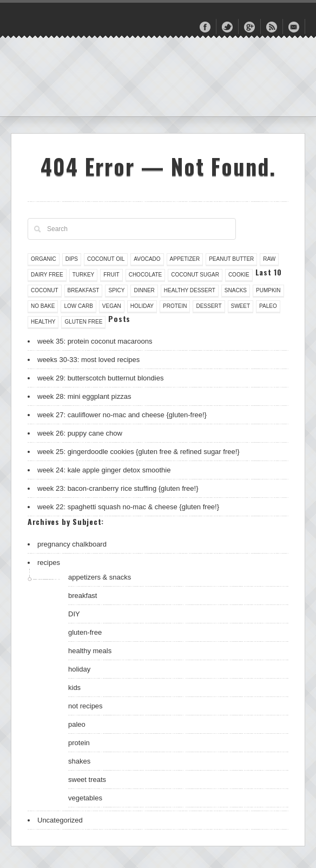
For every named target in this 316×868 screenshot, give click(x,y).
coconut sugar (195, 275)
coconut (45, 290)
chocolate (146, 275)
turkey (84, 275)
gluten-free (85, 632)
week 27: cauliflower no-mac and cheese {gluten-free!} (122, 415)
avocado (147, 259)
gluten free (83, 322)
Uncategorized (60, 820)
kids (74, 688)
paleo (268, 306)
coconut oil (106, 259)
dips (72, 259)
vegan (112, 306)
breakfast (84, 290)
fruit (111, 275)
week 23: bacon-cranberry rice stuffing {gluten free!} (118, 488)
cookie (239, 275)
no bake (43, 306)
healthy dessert (190, 290)
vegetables (85, 798)
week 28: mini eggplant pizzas (84, 396)
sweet (241, 306)
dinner (144, 290)
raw (269, 259)
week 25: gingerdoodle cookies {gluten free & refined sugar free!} (139, 452)
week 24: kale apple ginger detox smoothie (104, 470)
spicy (116, 290)
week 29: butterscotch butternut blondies (100, 378)
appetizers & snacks (100, 577)
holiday (142, 306)
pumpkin (268, 290)
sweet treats (87, 780)
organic (44, 259)
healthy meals (90, 651)
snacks (236, 290)
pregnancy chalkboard (72, 544)
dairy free (47, 275)
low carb (78, 306)
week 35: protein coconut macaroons (95, 341)
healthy (43, 322)
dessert (209, 306)
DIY (74, 614)
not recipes (85, 706)
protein (175, 306)
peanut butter (231, 259)
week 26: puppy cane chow (80, 433)
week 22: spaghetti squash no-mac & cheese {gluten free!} (128, 507)
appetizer (185, 259)
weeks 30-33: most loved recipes (88, 360)
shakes (79, 761)
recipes (49, 563)
